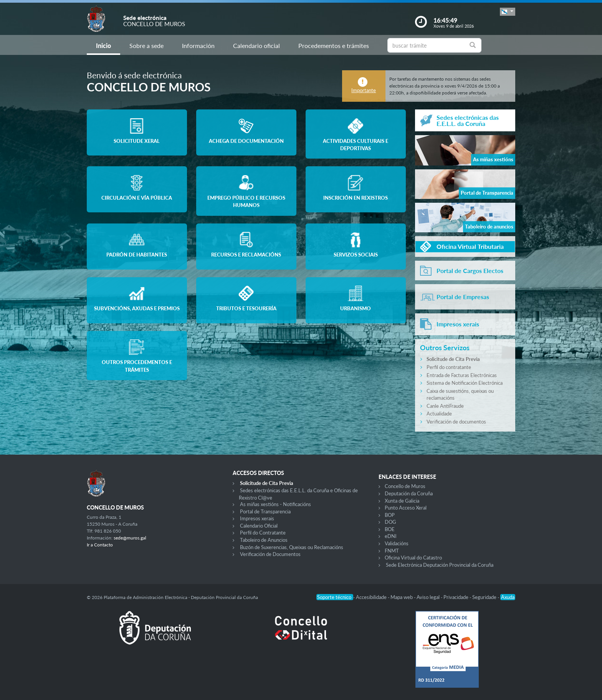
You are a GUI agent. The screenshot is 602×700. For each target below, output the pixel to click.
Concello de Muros (405, 486)
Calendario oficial (256, 46)
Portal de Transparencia (265, 511)
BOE (390, 529)
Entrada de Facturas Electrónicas (462, 375)
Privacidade (456, 597)
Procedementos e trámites (334, 46)
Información (198, 46)
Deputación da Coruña (409, 493)
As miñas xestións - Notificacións (275, 504)
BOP (390, 515)
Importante (364, 90)
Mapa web (402, 597)
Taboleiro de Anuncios (264, 540)
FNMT (392, 551)
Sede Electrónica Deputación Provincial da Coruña (440, 565)
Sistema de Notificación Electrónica (465, 383)
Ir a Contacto (100, 545)
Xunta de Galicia (402, 501)
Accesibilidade (372, 597)
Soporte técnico (335, 597)
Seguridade (485, 597)
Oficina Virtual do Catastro (413, 558)
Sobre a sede (146, 46)
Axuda (508, 597)
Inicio (103, 46)
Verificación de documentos (456, 422)
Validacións (397, 543)
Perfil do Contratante (263, 533)
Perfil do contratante (449, 367)
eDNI (391, 536)
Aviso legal (429, 597)
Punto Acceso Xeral (406, 508)
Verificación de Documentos (270, 554)
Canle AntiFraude (445, 406)
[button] (508, 12)
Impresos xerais (257, 518)
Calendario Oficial (259, 526)
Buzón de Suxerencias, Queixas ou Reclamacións (292, 547)
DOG (390, 522)
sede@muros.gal (130, 538)
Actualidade (439, 414)
